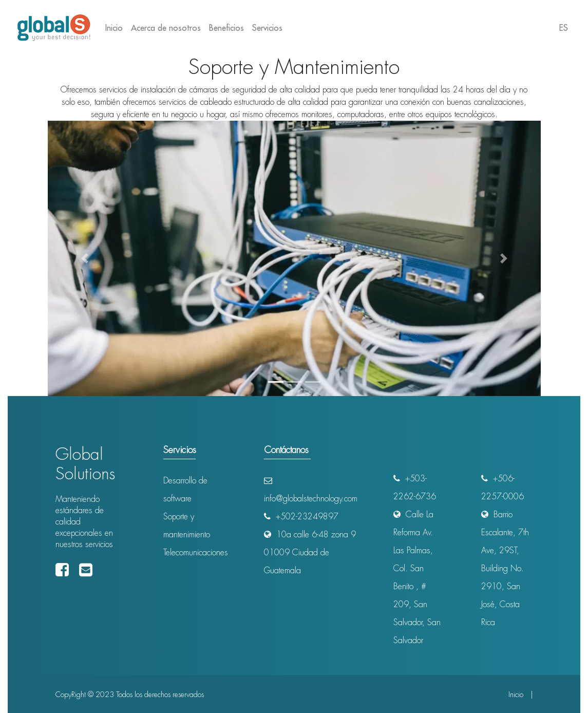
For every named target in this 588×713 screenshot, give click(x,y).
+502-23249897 (301, 517)
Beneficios (226, 28)
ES (564, 28)
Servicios (267, 28)
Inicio (116, 27)
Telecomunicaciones (196, 552)
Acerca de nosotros (166, 28)
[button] (85, 258)
